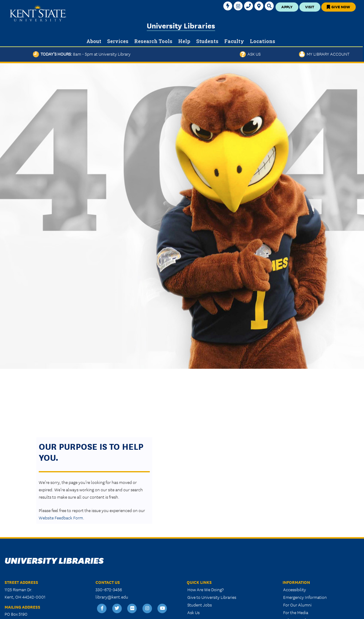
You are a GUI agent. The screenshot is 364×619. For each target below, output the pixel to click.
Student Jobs (200, 605)
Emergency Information (305, 597)
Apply (287, 7)
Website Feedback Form (61, 518)
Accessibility (295, 589)
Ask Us (250, 54)
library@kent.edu (112, 597)
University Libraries (181, 25)
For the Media (296, 612)
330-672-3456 (109, 589)
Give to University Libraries (212, 597)
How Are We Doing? (205, 589)
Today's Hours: (82, 54)
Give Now (338, 7)
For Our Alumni (297, 605)
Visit (310, 7)
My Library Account (324, 54)
